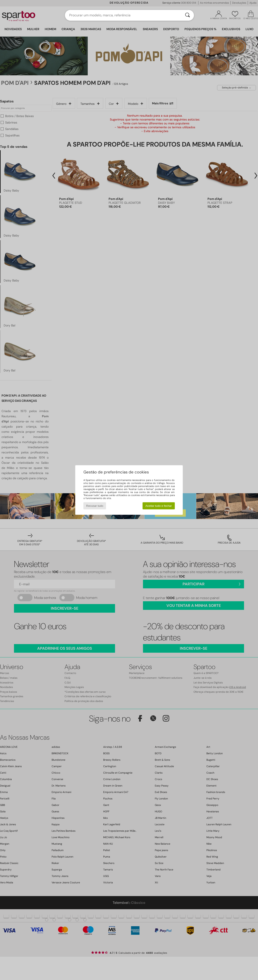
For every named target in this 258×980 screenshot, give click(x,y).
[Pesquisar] (187, 15)
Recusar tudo (95, 506)
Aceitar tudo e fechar (159, 506)
